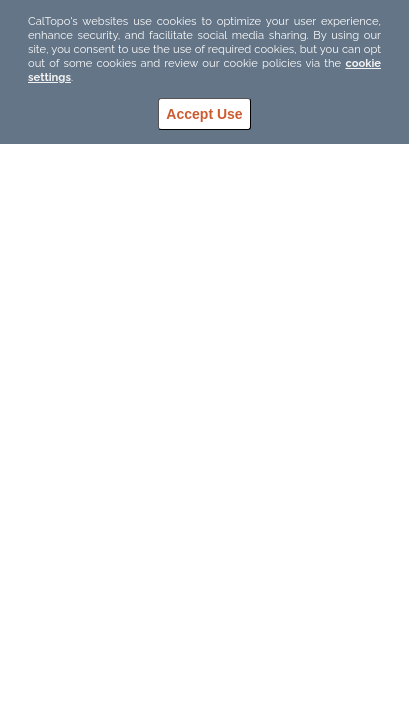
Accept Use (204, 114)
